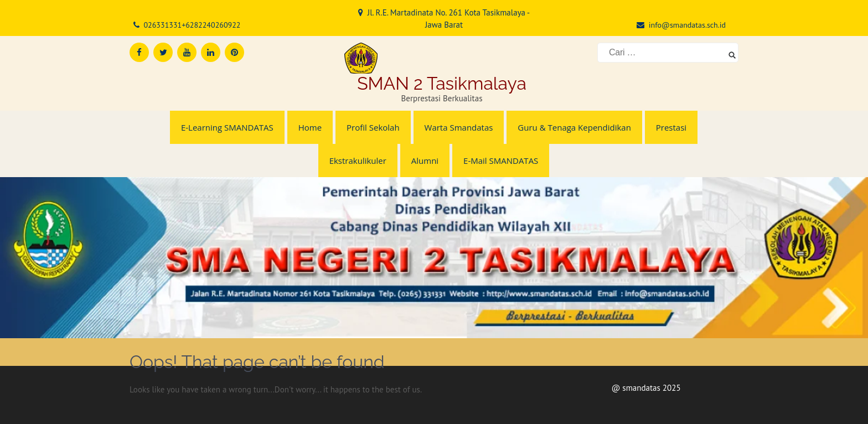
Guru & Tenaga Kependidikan (574, 127)
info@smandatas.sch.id (687, 25)
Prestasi (671, 127)
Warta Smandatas (459, 127)
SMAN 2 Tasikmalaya (442, 83)
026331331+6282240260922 (192, 25)
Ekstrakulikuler (358, 161)
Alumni (425, 161)
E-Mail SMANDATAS (501, 161)
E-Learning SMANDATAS (227, 127)
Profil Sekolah (373, 127)
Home (310, 127)
